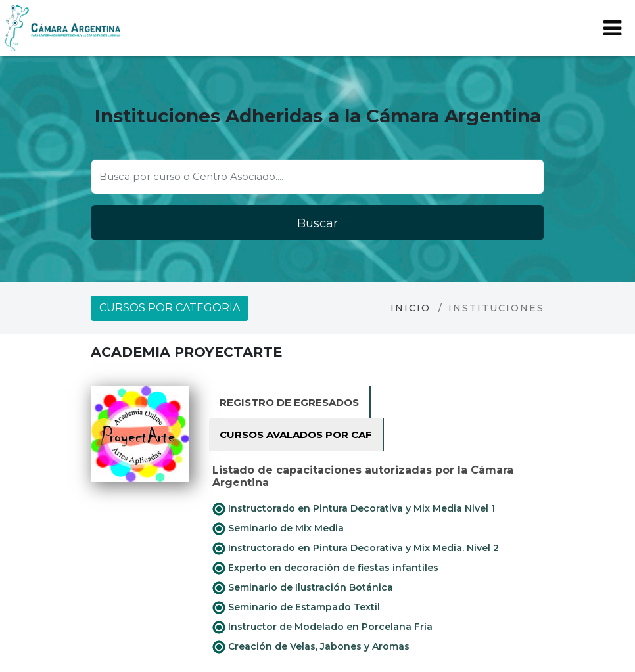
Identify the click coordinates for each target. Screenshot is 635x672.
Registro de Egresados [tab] (289, 402)
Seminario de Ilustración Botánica (303, 588)
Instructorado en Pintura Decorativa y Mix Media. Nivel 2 (356, 549)
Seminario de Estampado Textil (296, 608)
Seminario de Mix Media (278, 529)
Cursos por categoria (170, 308)
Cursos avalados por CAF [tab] (296, 435)
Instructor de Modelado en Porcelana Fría (322, 627)
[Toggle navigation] (612, 28)
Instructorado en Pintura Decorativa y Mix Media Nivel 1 (354, 509)
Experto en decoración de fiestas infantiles (325, 568)
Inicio (411, 308)
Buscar (317, 223)
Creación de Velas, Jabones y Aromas (311, 647)
